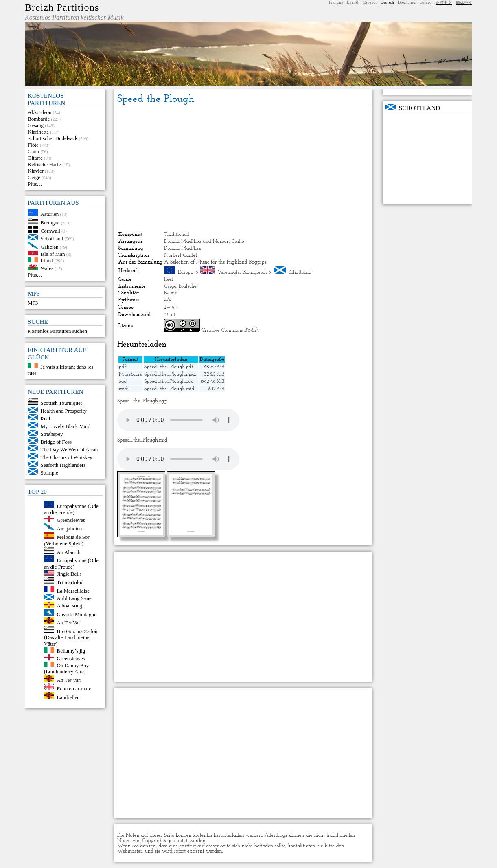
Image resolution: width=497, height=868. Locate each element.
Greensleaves (71, 658)
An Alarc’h (69, 552)
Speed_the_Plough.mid (169, 389)
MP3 (33, 303)
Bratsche (188, 286)
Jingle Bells (69, 574)
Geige (34, 177)
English (353, 2)
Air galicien (70, 528)
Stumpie (49, 473)
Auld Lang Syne (74, 598)
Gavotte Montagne (77, 614)
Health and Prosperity (64, 411)
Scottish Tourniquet (61, 403)
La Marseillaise (73, 590)
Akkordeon (40, 112)
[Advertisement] (243, 168)
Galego (426, 2)
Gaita (33, 151)
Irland (47, 260)
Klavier (36, 171)
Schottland (52, 238)
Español (370, 2)
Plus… (35, 184)
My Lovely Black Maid (66, 426)
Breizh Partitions (62, 7)
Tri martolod (70, 582)
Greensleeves (71, 520)
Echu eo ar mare (74, 689)
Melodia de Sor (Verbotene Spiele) (67, 540)
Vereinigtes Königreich (242, 272)
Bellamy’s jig (71, 651)
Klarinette (38, 132)
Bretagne (50, 222)
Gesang (36, 125)
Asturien (50, 214)
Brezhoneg (407, 2)
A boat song (70, 606)
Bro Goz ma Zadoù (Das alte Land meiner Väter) (71, 637)
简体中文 (464, 3)
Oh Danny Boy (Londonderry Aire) (66, 668)
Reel (46, 419)
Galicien (50, 247)
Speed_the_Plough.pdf (169, 367)
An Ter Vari (69, 623)
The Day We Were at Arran (69, 449)
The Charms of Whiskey (67, 457)
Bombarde (39, 119)
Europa (186, 272)
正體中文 (444, 3)
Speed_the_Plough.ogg (169, 381)
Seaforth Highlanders (63, 465)
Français (336, 2)
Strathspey (52, 434)
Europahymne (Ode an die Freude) (71, 509)
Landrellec (68, 697)
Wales (47, 268)
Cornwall (50, 231)
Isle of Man (53, 254)
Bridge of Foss (56, 442)
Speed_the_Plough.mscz (170, 374)
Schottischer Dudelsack (53, 138)
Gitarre (35, 158)
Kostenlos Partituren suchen (57, 331)
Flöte (33, 145)
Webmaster (130, 851)
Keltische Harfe (44, 164)
